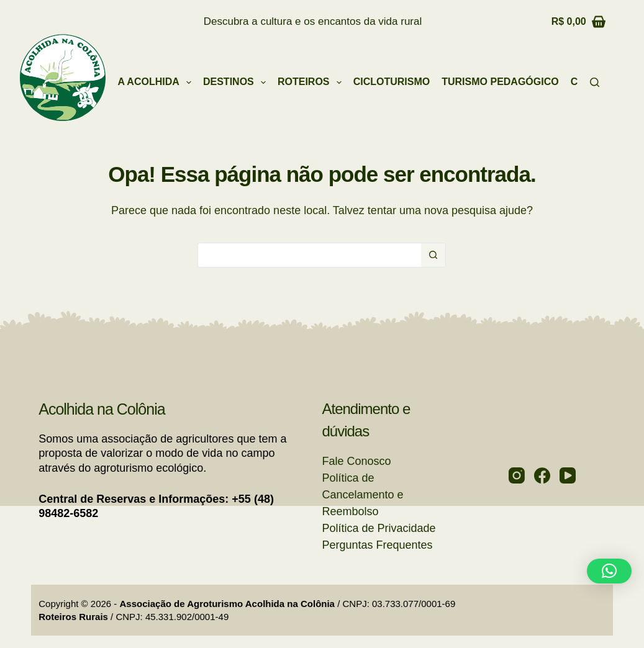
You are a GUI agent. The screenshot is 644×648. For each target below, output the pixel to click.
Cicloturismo (392, 82)
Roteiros (312, 83)
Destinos (237, 83)
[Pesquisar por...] (309, 255)
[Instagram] (517, 475)
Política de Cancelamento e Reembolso (362, 495)
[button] (609, 571)
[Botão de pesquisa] (433, 255)
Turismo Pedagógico (500, 82)
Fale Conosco (356, 461)
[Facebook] (542, 475)
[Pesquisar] (595, 82)
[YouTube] (568, 475)
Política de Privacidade (379, 528)
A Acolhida (157, 83)
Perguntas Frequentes (377, 545)
